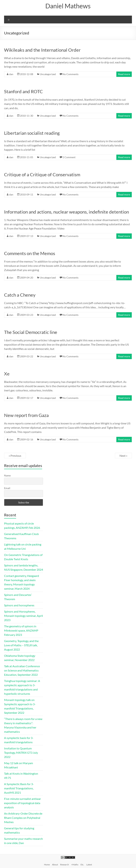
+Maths (75, 865)
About (55, 865)
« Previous (15, 456)
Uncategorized (48, 74)
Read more (124, 74)
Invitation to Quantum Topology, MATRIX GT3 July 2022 (21, 753)
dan (11, 74)
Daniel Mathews (68, 6)
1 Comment (69, 157)
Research (65, 865)
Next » (123, 456)
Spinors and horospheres (19, 605)
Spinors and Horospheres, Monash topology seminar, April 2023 (23, 616)
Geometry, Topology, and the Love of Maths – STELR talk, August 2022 (21, 645)
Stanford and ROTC (23, 91)
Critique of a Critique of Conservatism (42, 174)
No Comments (70, 74)
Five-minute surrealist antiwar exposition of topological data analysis (22, 803)
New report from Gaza (26, 415)
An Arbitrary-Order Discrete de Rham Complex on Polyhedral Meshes (23, 818)
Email (7, 488)
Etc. (82, 865)
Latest (89, 865)
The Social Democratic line (31, 332)
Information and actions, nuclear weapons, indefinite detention (66, 212)
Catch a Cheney (20, 295)
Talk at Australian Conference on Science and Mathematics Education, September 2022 (22, 670)
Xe (7, 374)
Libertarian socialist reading (32, 133)
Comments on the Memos (30, 253)
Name (7, 475)
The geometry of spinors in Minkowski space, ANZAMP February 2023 (21, 630)
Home (47, 865)
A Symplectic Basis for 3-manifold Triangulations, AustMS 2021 (19, 788)
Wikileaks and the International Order (42, 50)
